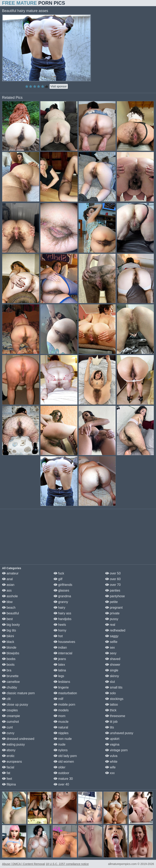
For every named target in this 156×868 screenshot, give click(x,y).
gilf (58, 579)
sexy (111, 653)
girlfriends (63, 585)
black (8, 642)
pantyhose (115, 596)
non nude (63, 739)
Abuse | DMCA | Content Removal (23, 864)
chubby (10, 687)
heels (60, 625)
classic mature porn (18, 693)
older (60, 767)
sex (110, 647)
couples (10, 710)
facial (8, 767)
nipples (61, 733)
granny (61, 602)
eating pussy (13, 744)
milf (58, 699)
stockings (114, 699)
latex (59, 665)
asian (8, 585)
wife (110, 767)
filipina (9, 784)
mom (60, 716)
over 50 (113, 573)
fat (6, 773)
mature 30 (63, 779)
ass (7, 590)
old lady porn (65, 756)
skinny (112, 676)
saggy (112, 636)
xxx (110, 773)
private (112, 613)
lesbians (62, 682)
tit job (111, 722)
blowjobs (11, 653)
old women (64, 762)
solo (110, 693)
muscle (61, 722)
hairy (59, 608)
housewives (64, 642)
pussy (112, 619)
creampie (11, 716)
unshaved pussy (119, 733)
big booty (11, 625)
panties (113, 590)
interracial (63, 653)
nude (60, 744)
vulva (111, 756)
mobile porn (64, 705)
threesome (115, 716)
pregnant (114, 608)
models (61, 710)
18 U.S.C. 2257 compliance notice (67, 864)
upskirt (112, 739)
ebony (9, 750)
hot (58, 636)
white (111, 762)
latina (60, 670)
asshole (10, 596)
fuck (59, 573)
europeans (12, 762)
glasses (61, 590)
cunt (7, 727)
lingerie (61, 687)
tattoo (112, 705)
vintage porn (116, 750)
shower (113, 665)
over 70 (113, 585)
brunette (10, 676)
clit (6, 699)
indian (60, 647)
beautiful (10, 613)
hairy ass (62, 613)
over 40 (61, 784)
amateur (10, 573)
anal (7, 579)
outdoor (61, 773)
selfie (111, 642)
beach (9, 608)
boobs (9, 659)
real (110, 625)
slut (110, 682)
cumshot (10, 722)
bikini (8, 636)
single (112, 670)
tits (110, 727)
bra (7, 670)
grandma (62, 596)
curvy (8, 733)
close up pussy (15, 705)
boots (8, 665)
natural (61, 727)
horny (60, 630)
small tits (114, 687)
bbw (7, 602)
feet (7, 779)
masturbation (65, 693)
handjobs (62, 619)
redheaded (115, 630)
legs (59, 676)
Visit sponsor (59, 86)
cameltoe (11, 682)
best (7, 619)
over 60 (113, 579)
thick (111, 710)
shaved (113, 659)
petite (112, 602)
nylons (61, 750)
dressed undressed (18, 739)
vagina (112, 744)
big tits (9, 630)
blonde (9, 647)
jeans (60, 659)
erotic (8, 756)
